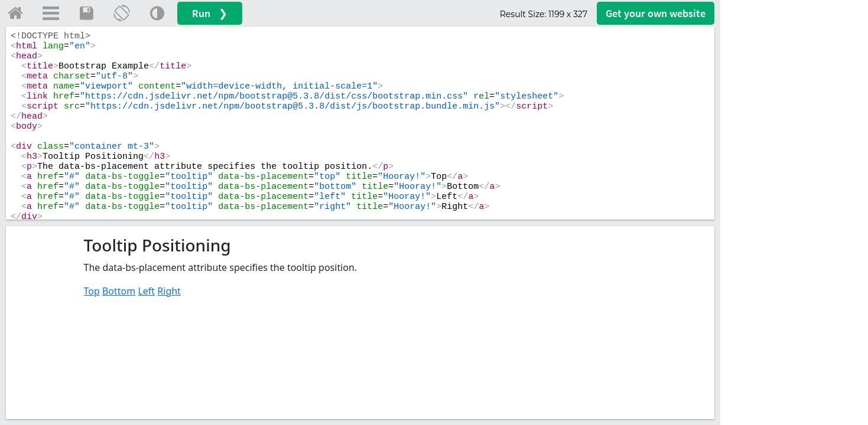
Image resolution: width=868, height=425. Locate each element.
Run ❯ (210, 13)
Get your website (656, 13)
